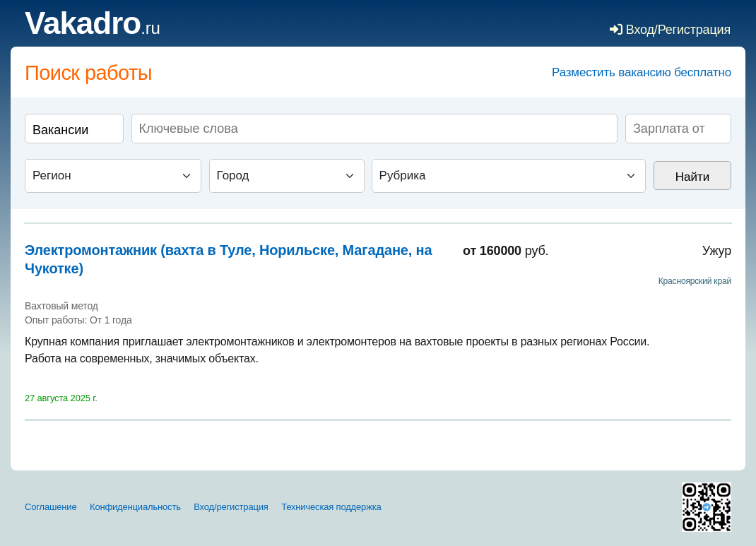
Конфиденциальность (135, 507)
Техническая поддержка (331, 507)
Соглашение (51, 507)
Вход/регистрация (231, 507)
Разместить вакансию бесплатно (642, 72)
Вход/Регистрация (670, 30)
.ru (93, 28)
